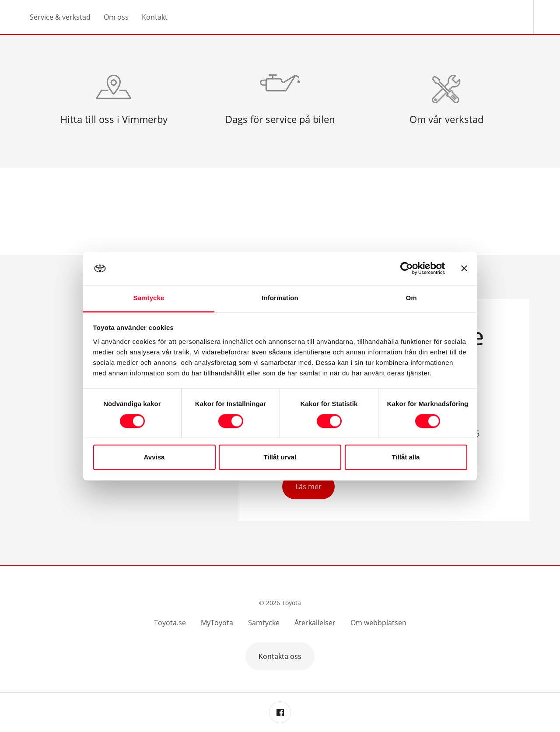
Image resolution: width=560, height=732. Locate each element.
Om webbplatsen (378, 623)
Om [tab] (411, 298)
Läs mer (308, 487)
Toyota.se (170, 623)
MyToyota (217, 623)
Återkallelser (315, 623)
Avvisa (154, 457)
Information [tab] (280, 298)
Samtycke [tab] (149, 298)
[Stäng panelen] (464, 268)
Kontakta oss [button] (280, 656)
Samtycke (264, 623)
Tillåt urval (280, 457)
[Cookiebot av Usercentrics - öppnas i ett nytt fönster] (407, 268)
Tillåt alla (406, 457)
